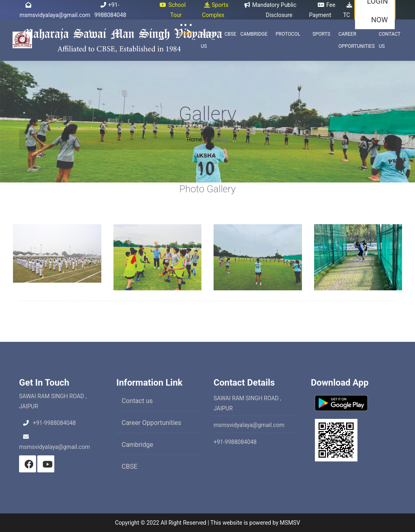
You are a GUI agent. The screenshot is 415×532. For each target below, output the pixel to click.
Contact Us (390, 40)
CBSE (230, 34)
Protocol (288, 34)
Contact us (137, 401)
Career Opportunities (357, 40)
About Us (208, 40)
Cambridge (254, 34)
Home (186, 34)
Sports (321, 34)
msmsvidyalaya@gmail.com (249, 425)
